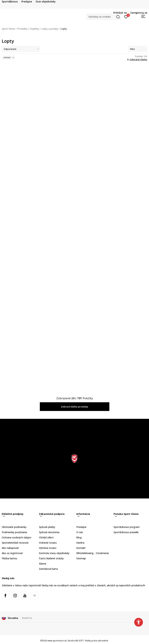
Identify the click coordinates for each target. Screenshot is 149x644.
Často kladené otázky (51, 558)
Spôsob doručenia (49, 532)
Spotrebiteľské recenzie (15, 543)
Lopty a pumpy (50, 29)
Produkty (22, 29)
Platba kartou (9, 558)
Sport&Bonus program (127, 527)
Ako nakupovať (10, 548)
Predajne (81, 527)
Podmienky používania (14, 532)
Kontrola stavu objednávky (54, 553)
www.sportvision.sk (57, 641)
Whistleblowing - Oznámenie (93, 553)
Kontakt (81, 548)
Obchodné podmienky (14, 527)
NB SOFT (79, 641)
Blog (79, 537)
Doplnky (34, 29)
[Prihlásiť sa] (126, 17)
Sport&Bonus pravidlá (126, 532)
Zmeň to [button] (27, 618)
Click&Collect (46, 537)
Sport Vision (8, 29)
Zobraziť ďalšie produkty (74, 407)
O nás (80, 532)
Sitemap (81, 558)
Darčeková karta (48, 569)
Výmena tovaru (48, 548)
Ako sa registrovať (12, 553)
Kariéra (80, 543)
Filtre (138, 49)
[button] (104, 17)
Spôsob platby (47, 527)
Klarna (43, 564)
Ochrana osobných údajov (17, 537)
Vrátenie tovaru (48, 543)
